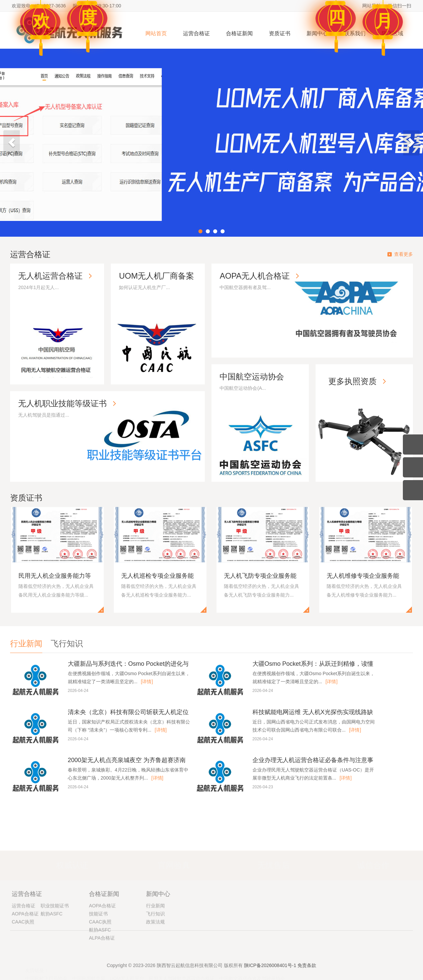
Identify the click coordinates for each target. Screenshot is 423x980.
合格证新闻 (239, 33)
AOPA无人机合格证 (257, 278)
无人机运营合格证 (52, 278)
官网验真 (174, 862)
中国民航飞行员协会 (46, 975)
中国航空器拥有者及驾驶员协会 (252, 975)
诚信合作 (373, 862)
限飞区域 (392, 33)
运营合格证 (196, 33)
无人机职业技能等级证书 (64, 405)
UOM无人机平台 (127, 975)
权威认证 (72, 862)
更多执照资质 (360, 389)
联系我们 (355, 33)
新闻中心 (317, 33)
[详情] (147, 682)
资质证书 (280, 33)
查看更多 (404, 254)
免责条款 (307, 971)
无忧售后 (274, 862)
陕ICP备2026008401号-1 (270, 971)
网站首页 (156, 33)
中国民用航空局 (89, 975)
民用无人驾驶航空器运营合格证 (182, 975)
